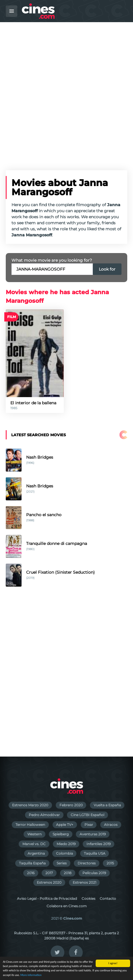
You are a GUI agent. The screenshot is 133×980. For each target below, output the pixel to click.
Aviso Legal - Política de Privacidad (47, 898)
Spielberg (61, 834)
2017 (49, 873)
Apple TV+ (65, 825)
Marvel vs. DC (34, 844)
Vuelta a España (107, 805)
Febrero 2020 (71, 805)
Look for (107, 269)
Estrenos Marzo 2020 (30, 805)
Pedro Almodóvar (44, 815)
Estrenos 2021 (84, 882)
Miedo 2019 (66, 844)
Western (34, 834)
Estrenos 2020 (49, 882)
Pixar (89, 825)
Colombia (64, 853)
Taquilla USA (95, 853)
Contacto (108, 898)
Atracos (111, 825)
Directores (87, 863)
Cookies (88, 898)
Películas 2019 (94, 873)
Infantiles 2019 (99, 844)
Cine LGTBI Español (87, 815)
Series (62, 863)
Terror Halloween (30, 825)
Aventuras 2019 (93, 834)
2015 (110, 863)
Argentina (36, 853)
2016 (31, 873)
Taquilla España (32, 863)
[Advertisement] (66, 92)
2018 (68, 873)
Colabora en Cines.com (67, 906)
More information (31, 975)
